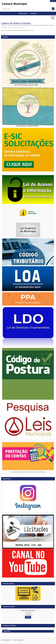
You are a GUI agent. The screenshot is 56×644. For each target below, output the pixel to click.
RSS (4, 34)
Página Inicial (23, 13)
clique (44, 472)
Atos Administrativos (6, 640)
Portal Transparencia (18, 640)
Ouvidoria (34, 13)
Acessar (53, 1)
